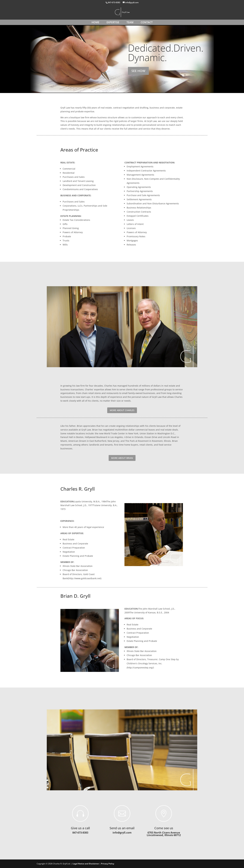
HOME (95, 22)
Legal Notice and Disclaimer (86, 864)
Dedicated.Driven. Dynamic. (166, 54)
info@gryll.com (122, 833)
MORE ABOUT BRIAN (122, 458)
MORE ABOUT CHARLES (122, 410)
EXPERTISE (113, 22)
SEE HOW (138, 73)
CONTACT (147, 22)
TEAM (130, 22)
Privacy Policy (108, 864)
